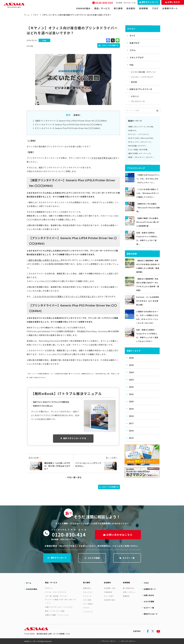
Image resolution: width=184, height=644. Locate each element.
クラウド (86, 608)
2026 (131, 358)
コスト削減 (87, 600)
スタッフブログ (137, 57)
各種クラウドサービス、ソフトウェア (59, 607)
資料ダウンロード (57, 558)
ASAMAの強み (83, 8)
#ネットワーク (140, 127)
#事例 (130, 127)
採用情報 (144, 8)
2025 (131, 365)
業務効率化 (87, 588)
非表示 (77, 115)
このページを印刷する (109, 45)
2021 (131, 394)
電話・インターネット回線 (55, 611)
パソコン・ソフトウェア (142, 77)
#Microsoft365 (147, 138)
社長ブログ (135, 43)
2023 (131, 380)
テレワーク (87, 596)
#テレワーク (146, 142)
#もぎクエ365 (134, 138)
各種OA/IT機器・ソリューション (57, 615)
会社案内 (131, 8)
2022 (131, 387)
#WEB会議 (132, 146)
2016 (131, 431)
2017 (131, 423)
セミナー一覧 (127, 558)
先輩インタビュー (129, 592)
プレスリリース (138, 101)
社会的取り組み (110, 600)
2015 (131, 438)
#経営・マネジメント (136, 157)
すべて (133, 36)
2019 (131, 409)
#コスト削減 (133, 150)
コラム (133, 50)
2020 (131, 401)
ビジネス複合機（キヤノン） (144, 72)
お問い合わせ (149, 595)
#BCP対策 (143, 150)
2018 (131, 416)
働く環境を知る (129, 588)
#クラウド (142, 146)
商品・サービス (102, 8)
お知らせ (135, 96)
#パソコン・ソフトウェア (138, 134)
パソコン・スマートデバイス (56, 592)
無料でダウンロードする (73, 438)
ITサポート (49, 588)
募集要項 (126, 596)
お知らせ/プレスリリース (141, 89)
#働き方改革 (133, 153)
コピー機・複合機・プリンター (56, 596)
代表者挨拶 (108, 592)
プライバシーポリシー (109, 641)
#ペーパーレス (145, 153)
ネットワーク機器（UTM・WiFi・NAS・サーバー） (60, 601)
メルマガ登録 (92, 558)
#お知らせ (132, 130)
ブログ (155, 8)
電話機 (134, 82)
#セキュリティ (134, 142)
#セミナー (150, 157)
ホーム (27, 15)
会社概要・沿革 (110, 588)
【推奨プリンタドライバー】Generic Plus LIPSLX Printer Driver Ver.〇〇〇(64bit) (70, 121)
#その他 (30, 46)
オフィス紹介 (109, 596)
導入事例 (118, 8)
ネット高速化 (88, 604)
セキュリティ (88, 592)
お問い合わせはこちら (118, 535)
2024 (131, 372)
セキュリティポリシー (128, 641)
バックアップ (88, 612)
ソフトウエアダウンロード (103, 158)
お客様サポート (170, 8)
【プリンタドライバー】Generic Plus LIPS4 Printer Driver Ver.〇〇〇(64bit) (68, 124)
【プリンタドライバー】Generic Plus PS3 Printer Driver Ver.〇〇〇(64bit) (67, 128)
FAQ (131, 65)
